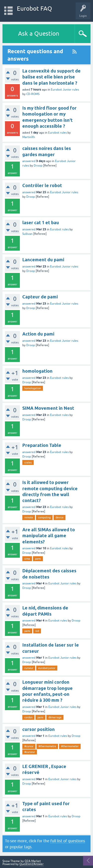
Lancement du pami (43, 260)
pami (38, 559)
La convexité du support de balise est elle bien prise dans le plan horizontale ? (51, 77)
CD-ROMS (33, 94)
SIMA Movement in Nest (48, 408)
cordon (28, 717)
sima (27, 559)
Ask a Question (39, 34)
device (60, 517)
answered (29, 161)
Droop (38, 166)
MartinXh (29, 137)
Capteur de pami (40, 297)
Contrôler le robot (42, 185)
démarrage (55, 717)
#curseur (30, 752)
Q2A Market (33, 861)
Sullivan (27, 234)
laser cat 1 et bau (41, 223)
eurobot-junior (47, 668)
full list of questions (68, 841)
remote (29, 517)
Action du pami (38, 334)
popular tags (21, 847)
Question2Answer (31, 864)
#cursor (29, 746)
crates (28, 462)
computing (44, 517)
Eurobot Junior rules (65, 90)
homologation (37, 371)
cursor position (39, 729)
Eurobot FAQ (34, 9)
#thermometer (70, 746)
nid (37, 631)
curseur (29, 668)
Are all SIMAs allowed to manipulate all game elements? (49, 536)
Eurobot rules (57, 133)
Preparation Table (42, 445)
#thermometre (47, 746)
